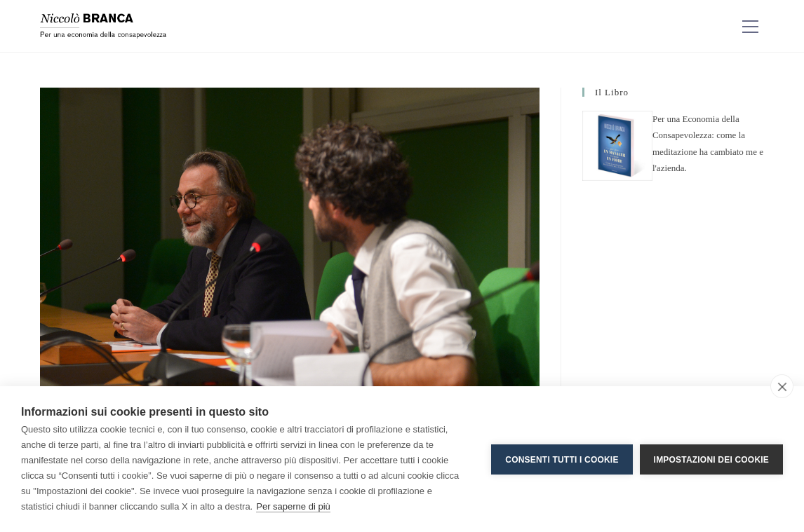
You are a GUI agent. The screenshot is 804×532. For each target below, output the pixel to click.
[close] (782, 386)
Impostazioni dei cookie (711, 459)
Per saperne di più (293, 506)
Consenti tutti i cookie (562, 459)
